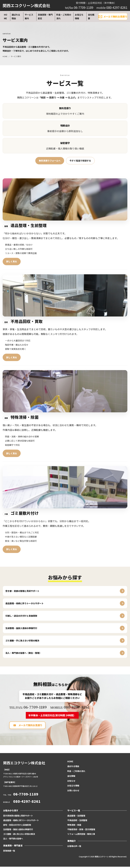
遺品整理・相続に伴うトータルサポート (21, 822)
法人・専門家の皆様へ (13, 840)
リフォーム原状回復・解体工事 (81, 835)
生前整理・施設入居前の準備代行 (18, 831)
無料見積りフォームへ (50, 161)
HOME (6, 16)
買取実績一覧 (9, 852)
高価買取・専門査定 (45, 16)
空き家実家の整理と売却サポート (18, 817)
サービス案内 (29, 16)
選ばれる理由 (16, 16)
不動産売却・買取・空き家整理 (81, 831)
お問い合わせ (73, 792)
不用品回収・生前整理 (77, 822)
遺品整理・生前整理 (76, 817)
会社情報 (71, 777)
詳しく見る (12, 262)
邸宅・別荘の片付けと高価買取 (17, 826)
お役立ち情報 (79, 16)
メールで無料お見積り (113, 17)
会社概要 (91, 16)
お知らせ (71, 782)
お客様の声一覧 (74, 847)
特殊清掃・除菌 (74, 826)
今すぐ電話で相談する (80, 161)
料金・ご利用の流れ (64, 16)
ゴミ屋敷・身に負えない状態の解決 (19, 835)
